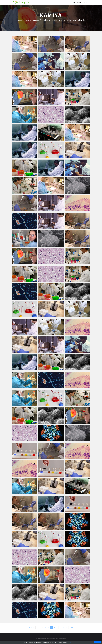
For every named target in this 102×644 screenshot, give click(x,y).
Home (74, 2)
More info (69, 642)
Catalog (79, 2)
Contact (86, 2)
